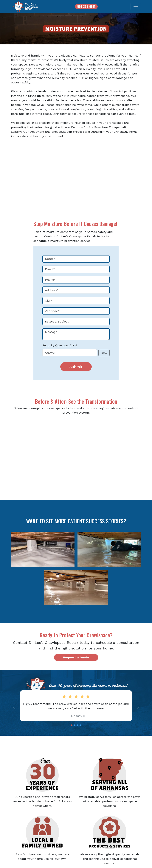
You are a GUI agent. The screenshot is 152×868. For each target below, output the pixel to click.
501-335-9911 (86, 7)
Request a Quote (76, 657)
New (104, 353)
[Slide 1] (72, 725)
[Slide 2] (75, 725)
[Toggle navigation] (136, 7)
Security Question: (60, 345)
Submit (76, 367)
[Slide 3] (77, 725)
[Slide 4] (80, 725)
